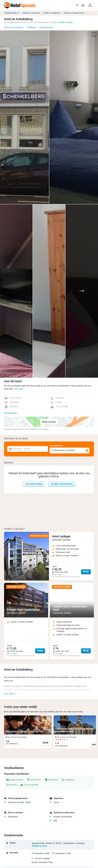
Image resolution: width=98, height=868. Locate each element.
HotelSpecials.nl (11, 13)
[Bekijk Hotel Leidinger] (49, 556)
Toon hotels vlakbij (34, 484)
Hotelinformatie (46, 27)
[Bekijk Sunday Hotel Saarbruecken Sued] (72, 621)
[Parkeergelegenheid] (25, 798)
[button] (94, 34)
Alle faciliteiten (11, 413)
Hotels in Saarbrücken (74, 13)
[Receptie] (19, 858)
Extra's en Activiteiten (14, 27)
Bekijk (46, 742)
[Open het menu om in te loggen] (83, 5)
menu (90, 5)
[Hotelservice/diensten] (71, 813)
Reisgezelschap (56, 446)
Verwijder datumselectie (62, 484)
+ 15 (82, 291)
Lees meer (19, 389)
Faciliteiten (31, 27)
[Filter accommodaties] (49, 435)
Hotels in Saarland (52, 13)
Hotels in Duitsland (31, 13)
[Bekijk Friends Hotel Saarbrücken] (26, 621)
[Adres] (19, 845)
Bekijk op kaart (66, 22)
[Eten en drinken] (25, 813)
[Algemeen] (71, 798)
